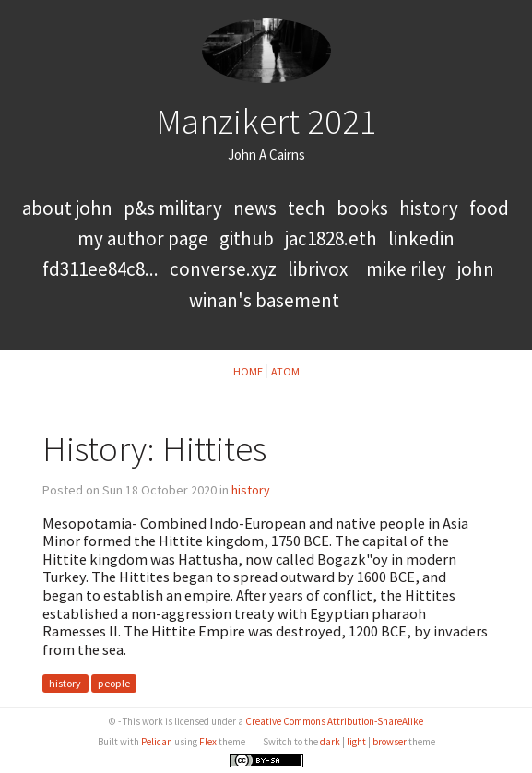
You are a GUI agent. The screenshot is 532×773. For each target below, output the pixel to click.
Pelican (157, 742)
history (429, 208)
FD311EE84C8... (100, 269)
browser (390, 742)
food (489, 208)
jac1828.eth (331, 238)
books (362, 208)
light (356, 742)
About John (69, 208)
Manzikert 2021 (266, 121)
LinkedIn (421, 238)
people (114, 684)
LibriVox (318, 269)
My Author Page (143, 238)
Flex (208, 742)
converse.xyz (223, 269)
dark (330, 742)
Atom (285, 371)
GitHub (247, 238)
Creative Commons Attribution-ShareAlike (334, 721)
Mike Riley (406, 269)
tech (307, 208)
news (255, 208)
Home (248, 371)
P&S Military (175, 208)
